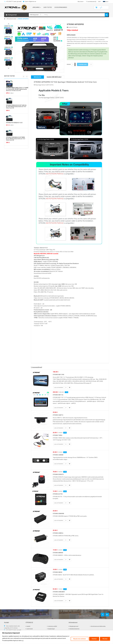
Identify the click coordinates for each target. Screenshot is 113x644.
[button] (16, 15)
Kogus (69, 64)
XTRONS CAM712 (58, 415)
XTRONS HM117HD (58, 375)
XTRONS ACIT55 (58, 494)
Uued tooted (30, 629)
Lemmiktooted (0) (91, 2)
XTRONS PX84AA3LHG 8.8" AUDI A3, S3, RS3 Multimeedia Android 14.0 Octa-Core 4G (16, 107)
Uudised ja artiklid (52, 626)
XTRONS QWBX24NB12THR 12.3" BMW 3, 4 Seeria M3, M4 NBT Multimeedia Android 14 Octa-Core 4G (17, 89)
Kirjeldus (38, 77)
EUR (100, 2)
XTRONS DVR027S (58, 474)
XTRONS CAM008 (58, 455)
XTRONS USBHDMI (58, 514)
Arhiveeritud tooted (11, 19)
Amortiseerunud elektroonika (98, 626)
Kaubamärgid (51, 629)
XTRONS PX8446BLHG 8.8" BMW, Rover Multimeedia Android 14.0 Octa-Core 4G (16, 139)
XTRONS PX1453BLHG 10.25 (14, 123)
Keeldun (94, 639)
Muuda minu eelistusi (80, 639)
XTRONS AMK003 (58, 553)
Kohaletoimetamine (74, 629)
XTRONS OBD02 (57, 572)
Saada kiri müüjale (72, 27)
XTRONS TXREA (57, 435)
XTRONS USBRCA (58, 533)
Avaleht (28, 626)
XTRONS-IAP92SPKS (23, 19)
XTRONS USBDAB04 (59, 592)
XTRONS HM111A (58, 395)
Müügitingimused (74, 626)
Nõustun (105, 639)
